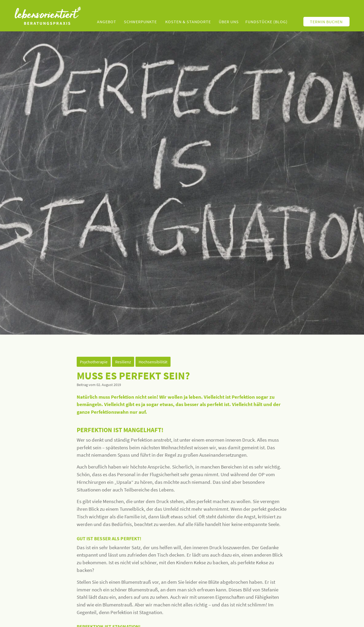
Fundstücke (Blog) (266, 22)
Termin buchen (326, 22)
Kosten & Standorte (188, 22)
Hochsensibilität (153, 362)
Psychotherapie (94, 362)
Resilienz (123, 362)
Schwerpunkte (140, 22)
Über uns (229, 22)
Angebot (107, 22)
